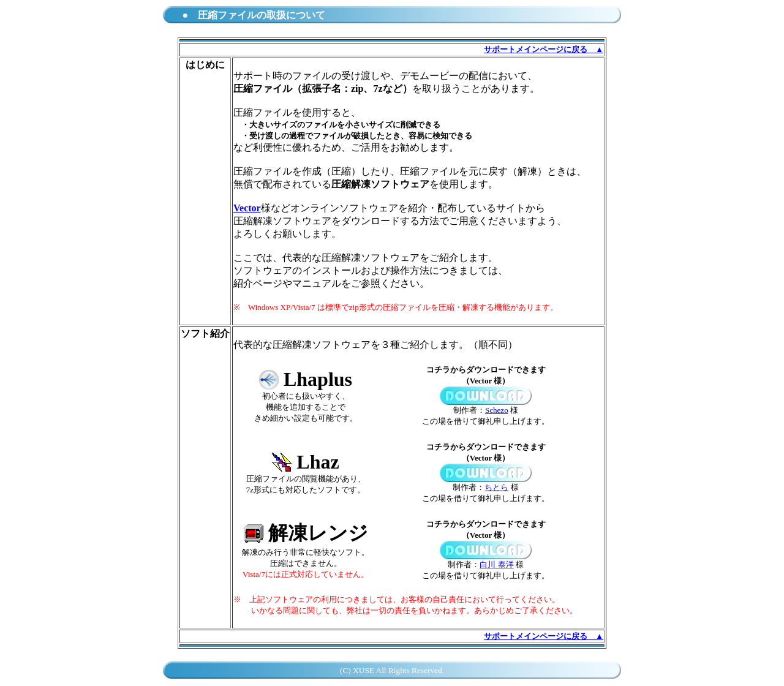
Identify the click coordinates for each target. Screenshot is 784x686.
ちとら (496, 487)
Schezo (497, 410)
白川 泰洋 (496, 564)
